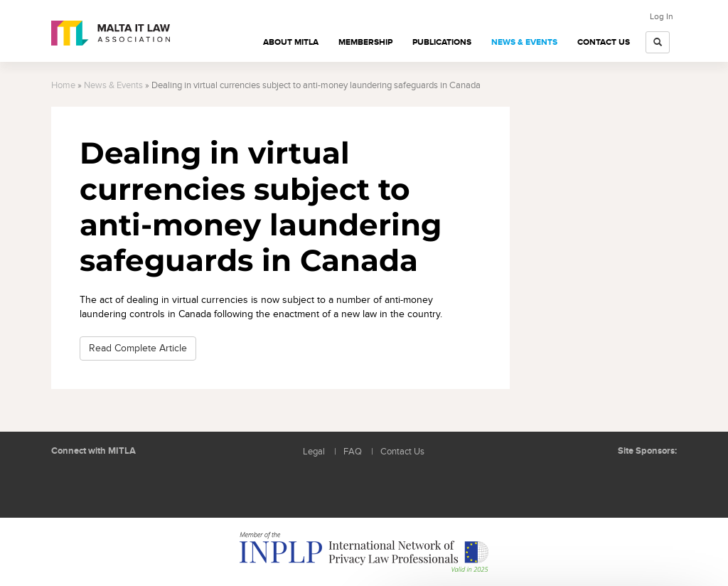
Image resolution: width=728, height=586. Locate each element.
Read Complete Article (138, 348)
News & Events (524, 42)
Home (63, 86)
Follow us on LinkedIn (69, 485)
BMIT (602, 480)
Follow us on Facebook (101, 485)
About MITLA (291, 42)
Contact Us (604, 42)
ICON (655, 480)
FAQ (353, 452)
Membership (365, 42)
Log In (662, 16)
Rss (133, 485)
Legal (314, 452)
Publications (442, 42)
